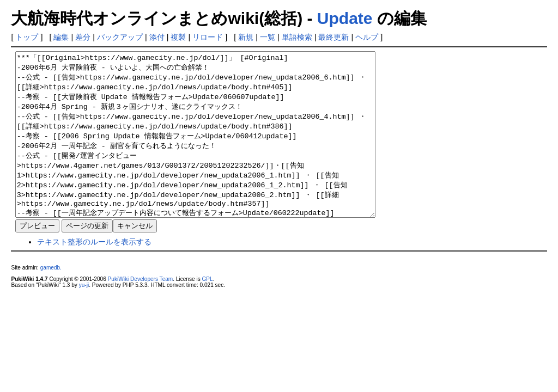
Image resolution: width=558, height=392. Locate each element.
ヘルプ (367, 37)
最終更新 (333, 37)
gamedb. (51, 300)
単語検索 (297, 37)
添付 (157, 37)
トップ (27, 37)
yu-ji (84, 318)
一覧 (268, 37)
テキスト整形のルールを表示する (94, 274)
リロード (208, 37)
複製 (178, 37)
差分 (83, 37)
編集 (61, 37)
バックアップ (120, 37)
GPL (207, 312)
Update (345, 18)
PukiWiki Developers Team (141, 312)
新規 (246, 37)
